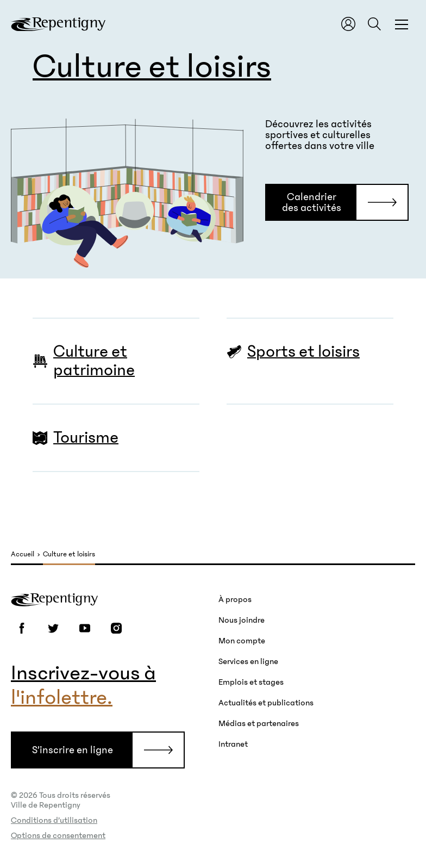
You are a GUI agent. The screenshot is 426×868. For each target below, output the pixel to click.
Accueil (23, 554)
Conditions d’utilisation (54, 820)
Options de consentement (58, 835)
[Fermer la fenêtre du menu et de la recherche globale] (402, 24)
